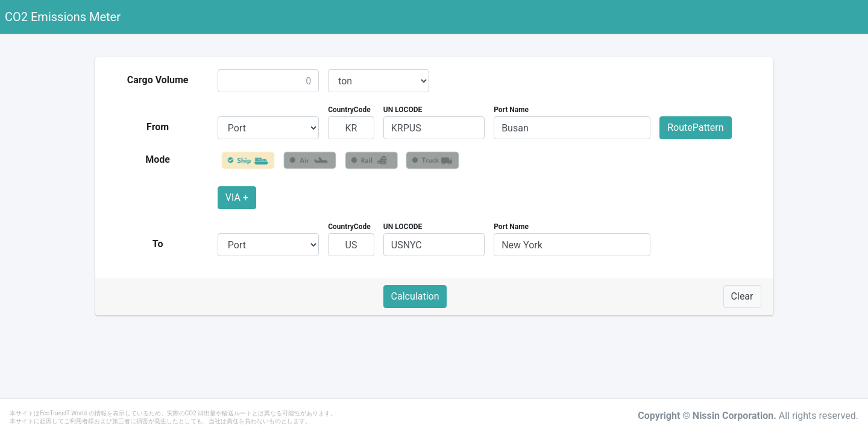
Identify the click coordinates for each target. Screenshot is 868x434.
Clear (742, 296)
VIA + (237, 197)
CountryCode (349, 110)
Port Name (511, 110)
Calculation (415, 296)
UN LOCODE (403, 110)
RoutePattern (695, 127)
